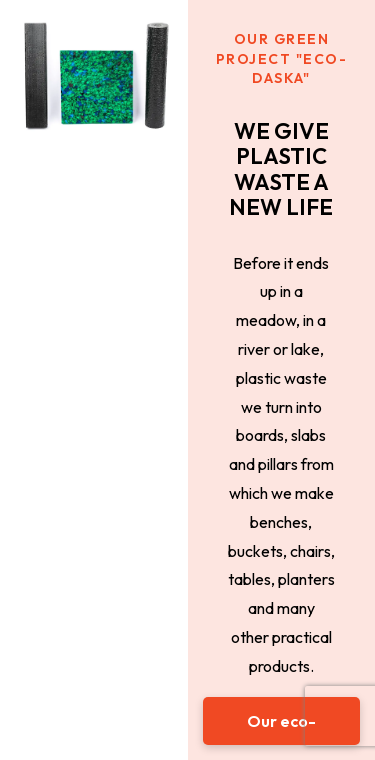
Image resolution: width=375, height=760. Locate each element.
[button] (282, 721)
